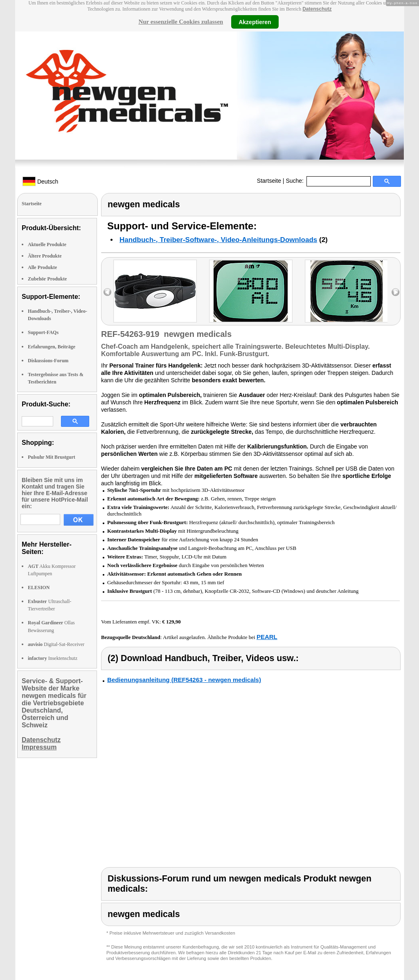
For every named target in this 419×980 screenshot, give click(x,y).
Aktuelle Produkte (47, 244)
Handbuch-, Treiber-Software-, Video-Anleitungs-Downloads (218, 240)
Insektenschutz (53, 658)
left (107, 292)
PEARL (267, 637)
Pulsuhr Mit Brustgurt (52, 457)
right (395, 292)
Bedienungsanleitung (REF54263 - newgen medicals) (184, 680)
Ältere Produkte (45, 256)
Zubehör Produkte (47, 279)
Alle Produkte (42, 267)
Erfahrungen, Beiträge (52, 347)
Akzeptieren (255, 22)
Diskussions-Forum (48, 361)
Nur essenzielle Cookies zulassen (181, 22)
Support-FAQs (43, 332)
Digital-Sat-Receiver (56, 644)
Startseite (269, 181)
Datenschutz (317, 9)
